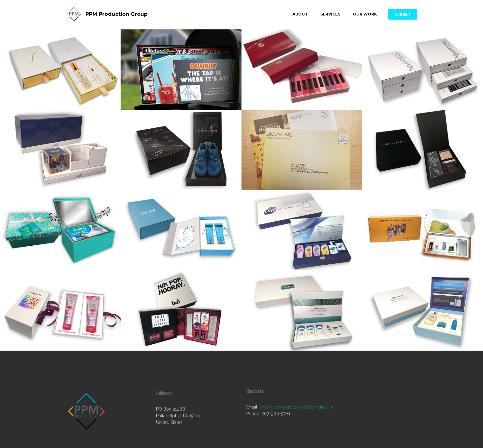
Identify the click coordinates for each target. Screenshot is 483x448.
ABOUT (300, 14)
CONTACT (403, 14)
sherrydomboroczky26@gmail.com (297, 412)
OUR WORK (365, 14)
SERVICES (330, 14)
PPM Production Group (116, 14)
